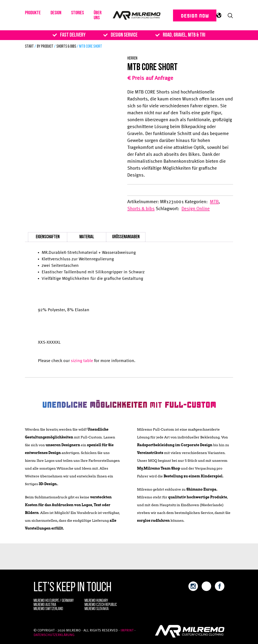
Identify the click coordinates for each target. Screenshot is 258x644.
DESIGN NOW (190, 17)
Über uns (101, 17)
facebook (220, 586)
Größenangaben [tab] (126, 237)
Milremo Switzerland (48, 609)
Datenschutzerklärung (54, 635)
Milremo (139, 17)
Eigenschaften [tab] (48, 237)
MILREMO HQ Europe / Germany (54, 601)
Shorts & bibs (66, 47)
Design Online (196, 209)
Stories (80, 14)
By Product (45, 47)
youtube (206, 586)
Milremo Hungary (96, 601)
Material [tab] (87, 237)
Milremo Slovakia (97, 609)
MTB (214, 202)
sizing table (82, 361)
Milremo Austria (45, 605)
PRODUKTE (33, 14)
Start (29, 47)
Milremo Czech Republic (101, 605)
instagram (193, 586)
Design (58, 14)
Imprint (127, 631)
